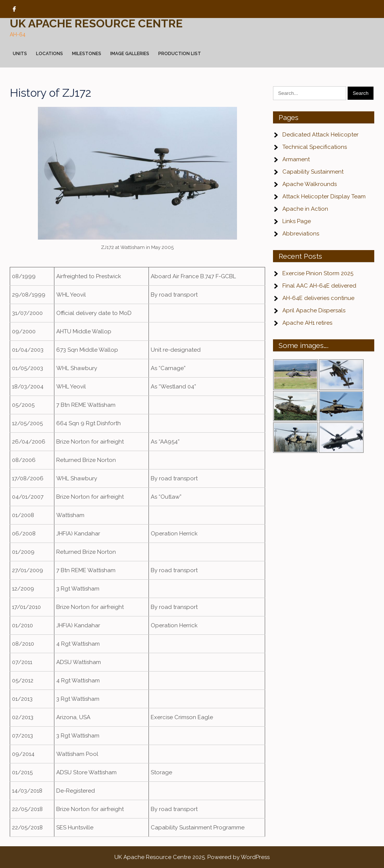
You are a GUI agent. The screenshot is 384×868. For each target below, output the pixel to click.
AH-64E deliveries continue (318, 298)
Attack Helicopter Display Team (324, 196)
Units (20, 54)
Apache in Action (305, 209)
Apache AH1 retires (307, 323)
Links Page (297, 221)
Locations (49, 54)
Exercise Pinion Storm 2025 (318, 273)
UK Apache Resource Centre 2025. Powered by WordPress (192, 857)
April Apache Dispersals (314, 310)
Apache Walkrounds (310, 184)
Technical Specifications (315, 147)
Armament (296, 159)
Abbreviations (301, 234)
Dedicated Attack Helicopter (320, 135)
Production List (180, 54)
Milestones (87, 54)
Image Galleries (130, 54)
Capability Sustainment (313, 172)
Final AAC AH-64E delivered (319, 286)
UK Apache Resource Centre (96, 23)
